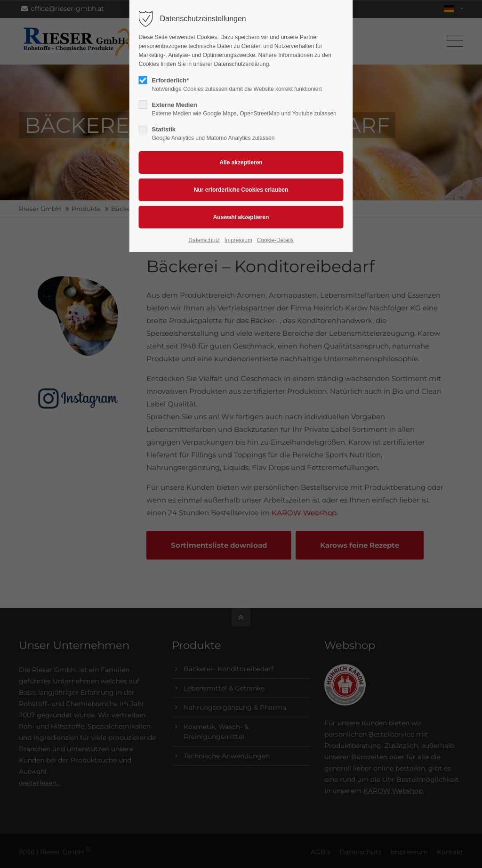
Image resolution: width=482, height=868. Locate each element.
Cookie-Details (275, 240)
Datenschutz (204, 240)
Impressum (238, 240)
